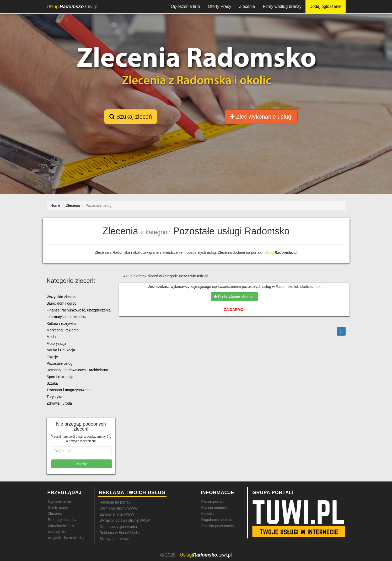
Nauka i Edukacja (61, 350)
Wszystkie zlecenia (62, 297)
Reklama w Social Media (120, 533)
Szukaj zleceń (131, 117)
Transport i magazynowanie (69, 390)
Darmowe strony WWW (119, 508)
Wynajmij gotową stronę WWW (125, 520)
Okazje (52, 357)
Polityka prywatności (218, 526)
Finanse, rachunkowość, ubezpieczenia (79, 310)
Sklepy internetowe (115, 539)
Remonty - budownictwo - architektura (77, 370)
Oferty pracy (58, 507)
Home (55, 205)
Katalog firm (58, 532)
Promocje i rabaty (62, 520)
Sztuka (52, 383)
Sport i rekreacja (60, 377)
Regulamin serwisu (217, 520)
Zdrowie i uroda (59, 403)
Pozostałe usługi (60, 363)
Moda (51, 337)
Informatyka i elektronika (67, 317)
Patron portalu (213, 501)
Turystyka (55, 397)
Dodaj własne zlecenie (234, 297)
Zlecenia (247, 6)
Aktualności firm (61, 526)
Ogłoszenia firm (186, 6)
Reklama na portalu (116, 502)
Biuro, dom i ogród (62, 303)
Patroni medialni (214, 507)
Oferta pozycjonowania (118, 527)
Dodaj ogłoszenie (326, 6)
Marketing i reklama (63, 330)
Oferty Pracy (220, 6)
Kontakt (208, 514)
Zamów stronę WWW (117, 514)
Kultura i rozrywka (61, 324)
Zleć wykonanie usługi (261, 117)
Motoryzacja (57, 343)
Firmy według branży (282, 6)
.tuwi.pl (73, 7)
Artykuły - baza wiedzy (66, 538)
